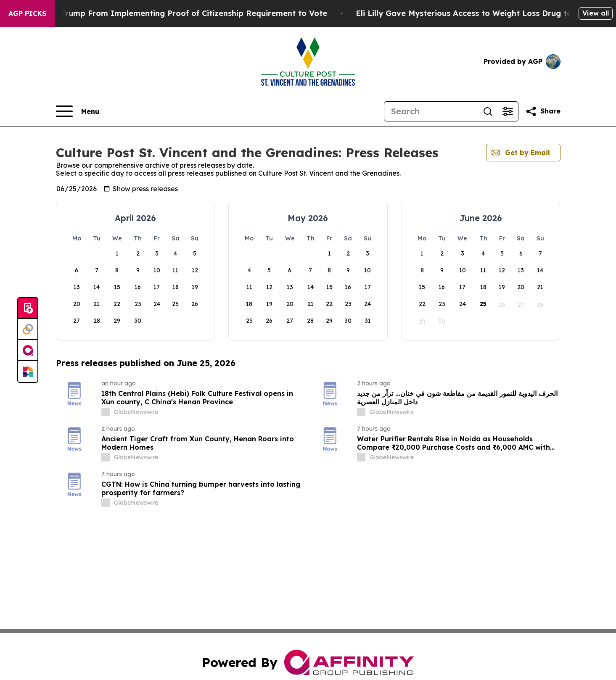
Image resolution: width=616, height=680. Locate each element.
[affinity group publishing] (28, 351)
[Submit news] (28, 308)
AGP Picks (27, 13)
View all (596, 13)
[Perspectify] (28, 329)
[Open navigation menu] (78, 111)
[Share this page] (543, 111)
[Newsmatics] (28, 372)
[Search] (431, 111)
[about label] (106, 412)
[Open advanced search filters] (508, 111)
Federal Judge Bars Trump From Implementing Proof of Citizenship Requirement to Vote (181, 13)
